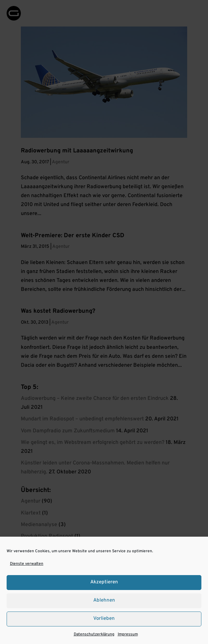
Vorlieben (104, 619)
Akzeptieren (104, 582)
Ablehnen (104, 600)
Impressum (128, 634)
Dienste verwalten (27, 564)
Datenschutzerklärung (94, 634)
